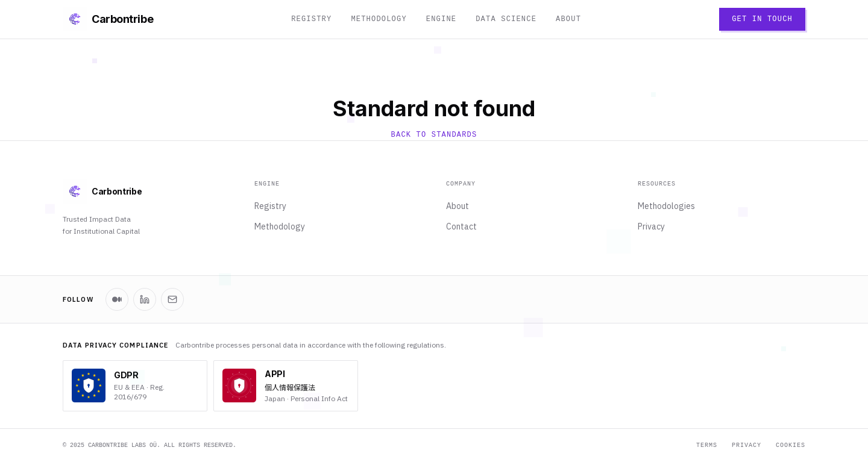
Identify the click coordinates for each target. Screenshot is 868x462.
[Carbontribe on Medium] (117, 299)
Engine (441, 19)
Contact (461, 226)
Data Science (506, 19)
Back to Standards (434, 135)
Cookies (791, 445)
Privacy (651, 226)
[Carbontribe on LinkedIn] (145, 299)
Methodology (379, 19)
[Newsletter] (172, 299)
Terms (707, 445)
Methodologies (666, 206)
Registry (311, 19)
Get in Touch (762, 19)
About (568, 19)
